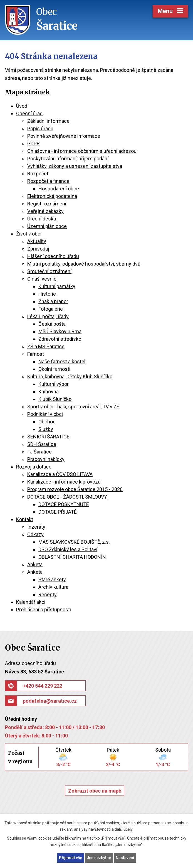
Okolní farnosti (54, 369)
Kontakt (25, 519)
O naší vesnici (42, 279)
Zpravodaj (38, 249)
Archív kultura (53, 587)
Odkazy (35, 534)
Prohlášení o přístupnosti (44, 610)
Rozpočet (38, 174)
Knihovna (49, 392)
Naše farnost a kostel (62, 361)
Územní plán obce (47, 226)
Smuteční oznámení (49, 271)
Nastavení (125, 858)
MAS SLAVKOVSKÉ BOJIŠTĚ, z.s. (74, 542)
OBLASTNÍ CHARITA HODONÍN (72, 557)
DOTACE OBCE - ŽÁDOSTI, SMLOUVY (67, 497)
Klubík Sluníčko (55, 399)
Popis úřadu (40, 128)
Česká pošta (52, 324)
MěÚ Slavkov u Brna (60, 331)
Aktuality (37, 241)
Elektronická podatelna (52, 196)
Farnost (36, 354)
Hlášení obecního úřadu (53, 256)
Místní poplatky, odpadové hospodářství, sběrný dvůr (85, 264)
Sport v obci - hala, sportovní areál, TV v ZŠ (73, 407)
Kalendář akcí (31, 602)
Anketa (35, 564)
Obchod (47, 422)
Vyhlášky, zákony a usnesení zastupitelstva (75, 166)
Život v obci (29, 234)
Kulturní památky (57, 286)
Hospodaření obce (59, 189)
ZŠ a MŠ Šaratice (46, 346)
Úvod (22, 106)
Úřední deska (42, 219)
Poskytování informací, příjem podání (68, 159)
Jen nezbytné (99, 858)
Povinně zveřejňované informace (64, 136)
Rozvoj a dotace (34, 467)
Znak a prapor (53, 301)
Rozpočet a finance (48, 181)
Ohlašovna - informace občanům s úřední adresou (82, 151)
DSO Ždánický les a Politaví (68, 549)
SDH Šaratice (42, 444)
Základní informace (48, 121)
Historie (47, 294)
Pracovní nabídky (46, 459)
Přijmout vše (70, 858)
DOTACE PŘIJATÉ (58, 512)
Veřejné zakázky (45, 211)
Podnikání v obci (45, 414)
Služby (46, 429)
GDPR (34, 144)
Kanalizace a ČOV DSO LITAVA (60, 474)
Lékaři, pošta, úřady (48, 316)
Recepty (48, 594)
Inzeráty (36, 527)
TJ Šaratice (39, 452)
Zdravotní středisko (60, 339)
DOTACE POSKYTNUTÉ (64, 504)
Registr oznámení (47, 204)
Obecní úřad (29, 113)
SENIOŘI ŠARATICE (48, 437)
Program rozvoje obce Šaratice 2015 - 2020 (75, 489)
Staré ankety (52, 579)
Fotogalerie (51, 309)
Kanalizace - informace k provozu (64, 482)
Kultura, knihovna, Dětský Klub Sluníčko (70, 377)
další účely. (124, 829)
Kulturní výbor (54, 384)
